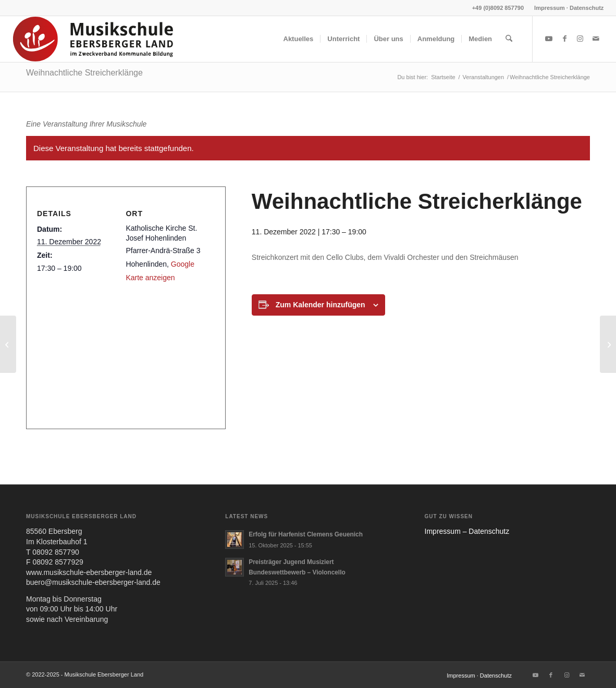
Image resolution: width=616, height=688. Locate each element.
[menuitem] (566, 8)
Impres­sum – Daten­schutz (467, 531)
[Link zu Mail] (596, 39)
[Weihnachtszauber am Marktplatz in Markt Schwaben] (8, 344)
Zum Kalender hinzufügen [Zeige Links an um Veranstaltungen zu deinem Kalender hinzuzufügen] (321, 305)
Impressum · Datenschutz (569, 8)
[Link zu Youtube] (549, 39)
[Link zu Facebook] (564, 39)
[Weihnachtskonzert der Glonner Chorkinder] (608, 344)
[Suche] (509, 39)
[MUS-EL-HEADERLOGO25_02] (94, 39)
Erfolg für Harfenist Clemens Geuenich (306, 534)
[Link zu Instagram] (580, 39)
